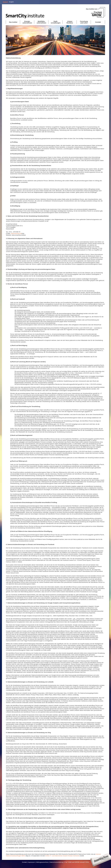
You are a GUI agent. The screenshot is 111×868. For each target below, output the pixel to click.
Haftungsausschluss (42, 862)
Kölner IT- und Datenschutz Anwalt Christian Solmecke (62, 856)
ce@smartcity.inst (16, 233)
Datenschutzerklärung (56, 862)
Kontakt (24, 862)
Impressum (31, 862)
